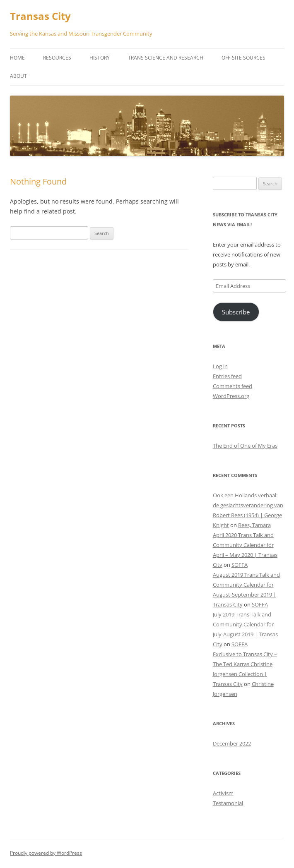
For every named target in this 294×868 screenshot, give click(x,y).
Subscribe (236, 312)
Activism (223, 793)
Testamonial (228, 803)
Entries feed (227, 376)
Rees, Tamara (254, 525)
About (18, 76)
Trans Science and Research (166, 58)
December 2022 (232, 743)
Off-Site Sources (243, 58)
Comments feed (233, 386)
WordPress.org (231, 396)
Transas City (40, 16)
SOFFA (240, 565)
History (100, 58)
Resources (57, 58)
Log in (220, 366)
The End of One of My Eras (245, 446)
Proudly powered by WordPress (46, 853)
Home (17, 58)
